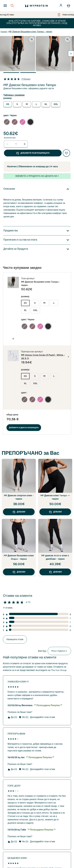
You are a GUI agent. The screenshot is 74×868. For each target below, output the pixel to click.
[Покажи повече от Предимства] (37, 231)
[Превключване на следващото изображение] (71, 54)
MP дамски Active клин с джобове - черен (55, 557)
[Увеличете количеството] (25, 144)
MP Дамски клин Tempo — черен (55, 497)
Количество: (10, 138)
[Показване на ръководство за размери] (14, 95)
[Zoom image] (32, 39)
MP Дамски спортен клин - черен (19, 497)
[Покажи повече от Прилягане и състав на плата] (37, 240)
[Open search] (12, 6)
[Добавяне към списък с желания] (66, 153)
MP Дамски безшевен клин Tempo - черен (30, 32)
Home (4, 32)
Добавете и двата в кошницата (24, 428)
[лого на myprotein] (36, 6)
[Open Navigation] (5, 6)
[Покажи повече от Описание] (37, 189)
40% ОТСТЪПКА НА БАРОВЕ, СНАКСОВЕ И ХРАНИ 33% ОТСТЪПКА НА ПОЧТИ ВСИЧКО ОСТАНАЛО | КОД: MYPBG (37, 23)
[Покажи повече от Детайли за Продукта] (37, 249)
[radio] (8, 104)
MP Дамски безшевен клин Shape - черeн (19, 557)
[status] (16, 144)
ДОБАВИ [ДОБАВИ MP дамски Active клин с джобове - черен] (55, 572)
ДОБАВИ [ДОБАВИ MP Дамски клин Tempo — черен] (55, 512)
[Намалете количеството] (7, 144)
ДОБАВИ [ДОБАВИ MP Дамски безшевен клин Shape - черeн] (19, 572)
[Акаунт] (61, 6)
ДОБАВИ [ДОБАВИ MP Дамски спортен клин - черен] (19, 512)
